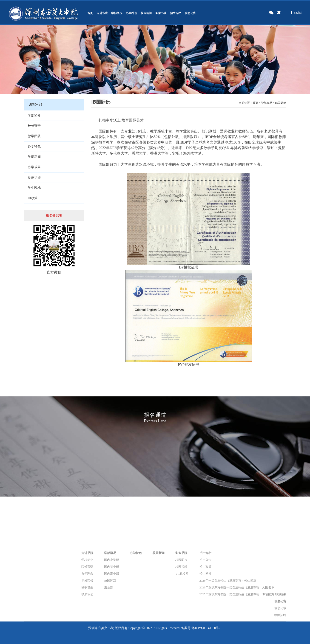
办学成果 (34, 167)
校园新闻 (146, 13)
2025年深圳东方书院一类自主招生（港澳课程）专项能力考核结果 (243, 594)
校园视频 (181, 567)
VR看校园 (182, 574)
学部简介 (34, 115)
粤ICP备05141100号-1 (207, 628)
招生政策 (205, 567)
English (298, 13)
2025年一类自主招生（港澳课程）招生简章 (228, 580)
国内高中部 (112, 574)
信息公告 (190, 13)
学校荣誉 (87, 580)
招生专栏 (176, 13)
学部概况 (117, 13)
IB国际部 (281, 103)
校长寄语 (34, 126)
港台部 (109, 587)
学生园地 (34, 188)
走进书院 (102, 13)
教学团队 (34, 136)
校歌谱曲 (87, 587)
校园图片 (181, 560)
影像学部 (34, 177)
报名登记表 (54, 216)
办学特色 (131, 13)
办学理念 (87, 574)
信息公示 (280, 608)
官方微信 (54, 272)
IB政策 (33, 198)
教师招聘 (280, 615)
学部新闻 (34, 157)
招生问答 (205, 574)
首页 (90, 13)
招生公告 (205, 560)
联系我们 (87, 594)
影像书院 (161, 13)
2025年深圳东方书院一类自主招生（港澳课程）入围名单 (237, 587)
